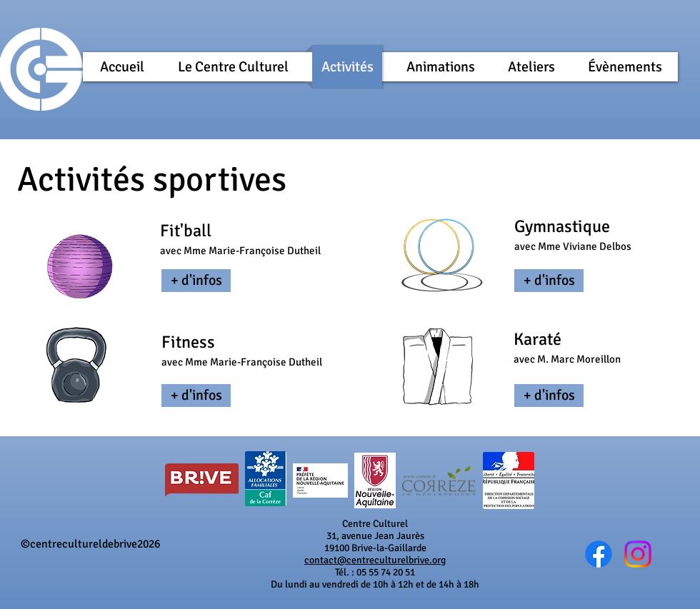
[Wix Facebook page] (599, 554)
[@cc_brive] (638, 554)
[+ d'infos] (196, 281)
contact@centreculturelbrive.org (375, 560)
